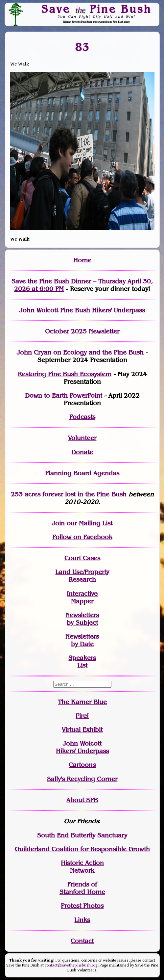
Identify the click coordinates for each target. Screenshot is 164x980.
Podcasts (82, 417)
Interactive (82, 594)
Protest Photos (82, 906)
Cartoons (82, 765)
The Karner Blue (82, 702)
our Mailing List (89, 523)
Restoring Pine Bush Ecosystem (65, 374)
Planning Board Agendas (82, 473)
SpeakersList (82, 662)
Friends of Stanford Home (82, 888)
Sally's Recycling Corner (82, 779)
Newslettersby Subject (82, 619)
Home (82, 260)
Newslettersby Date (82, 640)
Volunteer (82, 438)
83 (82, 47)
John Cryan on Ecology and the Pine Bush (80, 352)
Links (82, 920)
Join (58, 523)
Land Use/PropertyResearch (82, 576)
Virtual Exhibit (82, 730)
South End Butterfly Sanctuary (82, 835)
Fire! (82, 716)
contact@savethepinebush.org (71, 965)
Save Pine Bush (97, 9)
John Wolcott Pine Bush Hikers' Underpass (82, 310)
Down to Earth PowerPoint (64, 396)
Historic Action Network (82, 867)
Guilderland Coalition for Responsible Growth (82, 849)
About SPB (82, 800)
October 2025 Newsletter (82, 331)
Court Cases (82, 558)
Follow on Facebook (82, 537)
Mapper (82, 601)
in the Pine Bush (89, 494)
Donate (82, 452)
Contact (82, 941)
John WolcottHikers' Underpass (82, 747)
